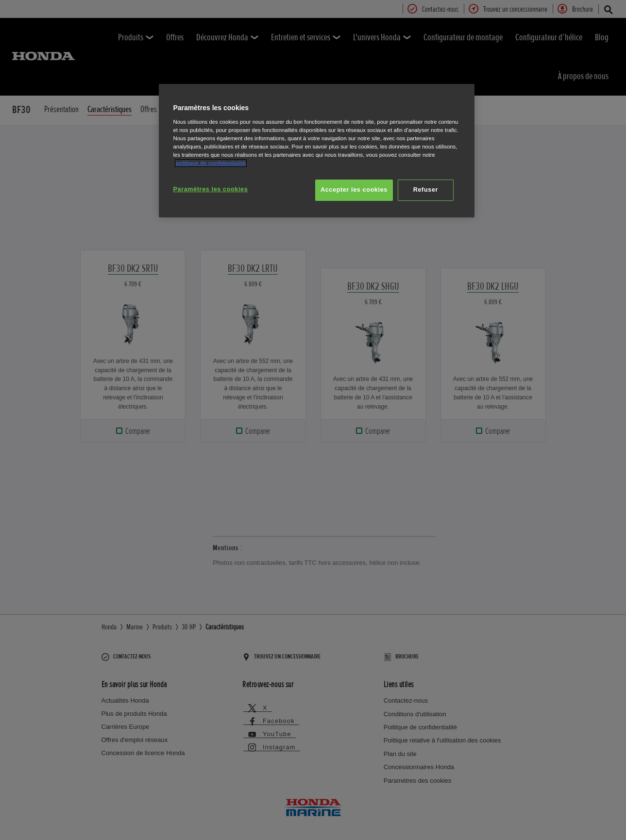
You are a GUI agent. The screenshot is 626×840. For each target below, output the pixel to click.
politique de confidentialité (211, 163)
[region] (317, 151)
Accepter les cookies (354, 190)
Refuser (426, 190)
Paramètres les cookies (211, 189)
